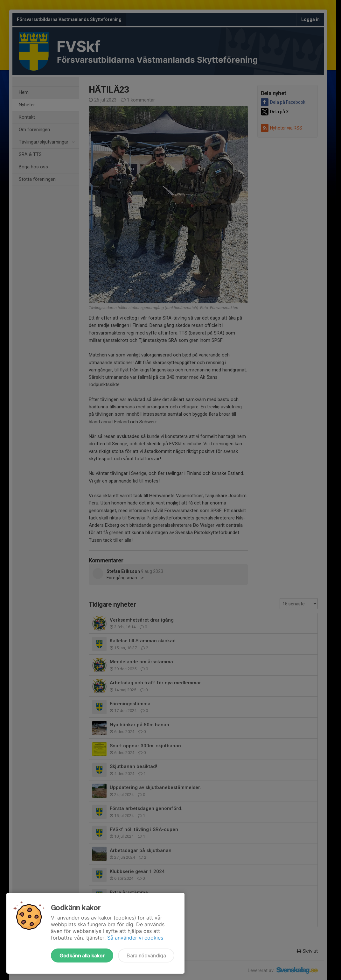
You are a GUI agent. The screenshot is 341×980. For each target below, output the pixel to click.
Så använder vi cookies (135, 938)
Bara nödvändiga (146, 955)
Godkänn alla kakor (82, 955)
